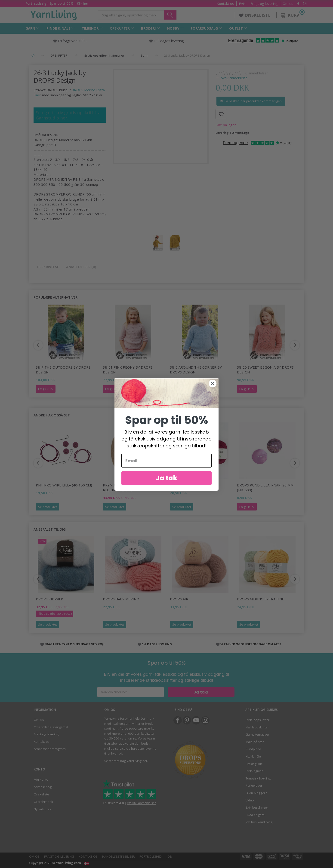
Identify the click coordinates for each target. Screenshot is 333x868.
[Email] (166, 461)
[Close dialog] (213, 384)
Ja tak (167, 478)
